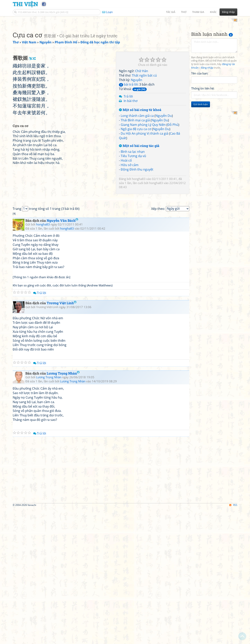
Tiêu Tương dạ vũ (133, 207)
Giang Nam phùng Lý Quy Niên (143, 176)
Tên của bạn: (200, 124)
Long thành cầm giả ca (137, 167)
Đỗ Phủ (173, 176)
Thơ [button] (184, 12)
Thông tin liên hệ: (203, 140)
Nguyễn (137, 131)
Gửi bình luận (201, 155)
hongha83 (139, 230)
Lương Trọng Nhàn (63, 509)
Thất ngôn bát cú (144, 127)
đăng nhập (207, 119)
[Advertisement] (125, 46)
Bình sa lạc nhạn (133, 203)
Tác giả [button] (171, 12)
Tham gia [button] (198, 12)
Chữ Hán (142, 122)
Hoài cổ (126, 212)
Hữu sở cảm (130, 216)
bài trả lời (128, 135)
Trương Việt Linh (62, 439)
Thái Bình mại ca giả (135, 171)
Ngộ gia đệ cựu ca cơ (136, 180)
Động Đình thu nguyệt (137, 220)
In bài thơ (131, 152)
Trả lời (128, 148)
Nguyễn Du (164, 167)
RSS (233, 641)
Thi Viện (25, 4)
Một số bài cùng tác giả (139, 197)
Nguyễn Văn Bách (62, 356)
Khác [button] (213, 12)
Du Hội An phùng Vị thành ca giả (144, 185)
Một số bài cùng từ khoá (140, 161)
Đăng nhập (228, 12)
